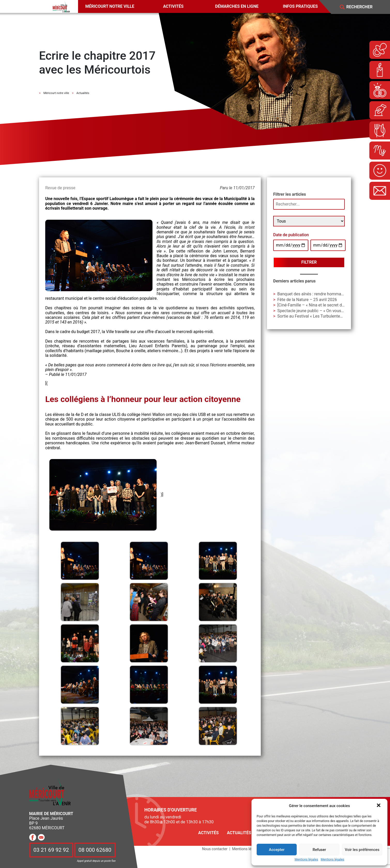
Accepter (277, 850)
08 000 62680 (95, 850)
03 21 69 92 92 (51, 850)
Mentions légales (306, 860)
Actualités (239, 833)
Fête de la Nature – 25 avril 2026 (307, 300)
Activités (173, 6)
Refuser (319, 850)
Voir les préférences (362, 850)
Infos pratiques (300, 6)
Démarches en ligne (237, 6)
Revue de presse (60, 188)
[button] (379, 806)
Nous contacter (215, 849)
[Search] (363, 7)
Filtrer (309, 262)
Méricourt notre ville (110, 6)
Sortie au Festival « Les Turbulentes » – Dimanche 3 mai (328, 316)
